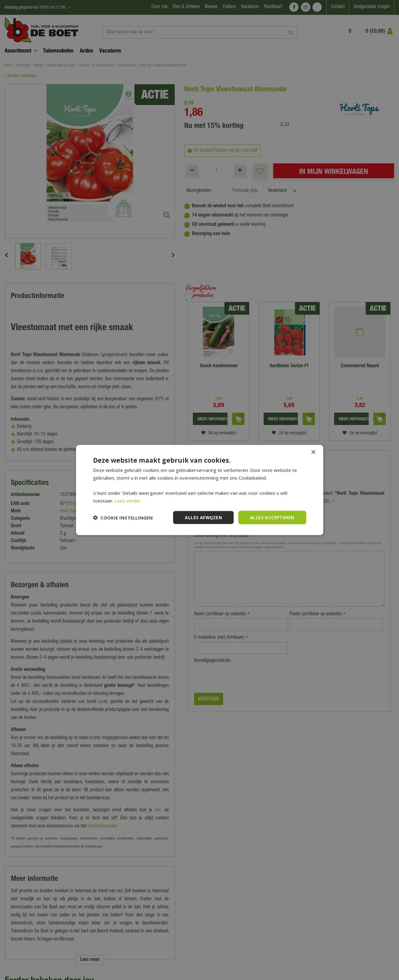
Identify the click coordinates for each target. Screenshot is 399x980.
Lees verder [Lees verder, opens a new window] (127, 500)
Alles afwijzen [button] (203, 517)
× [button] (313, 452)
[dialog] (199, 490)
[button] (123, 518)
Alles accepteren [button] (272, 517)
